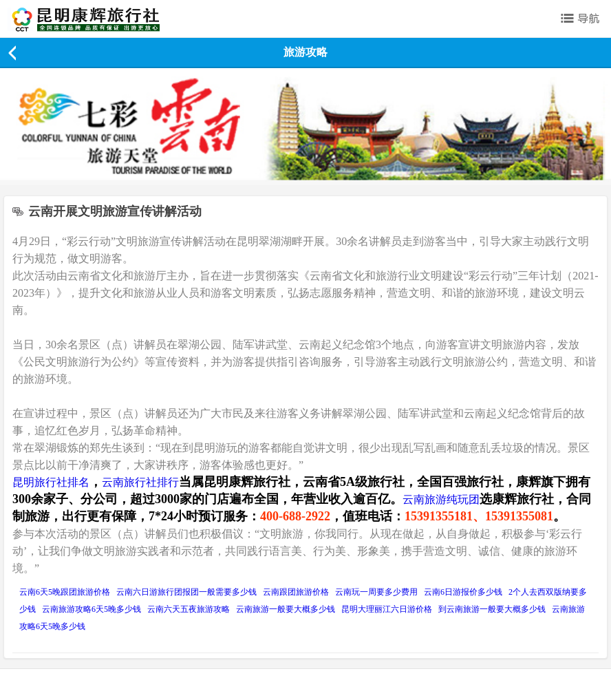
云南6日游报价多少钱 (463, 592)
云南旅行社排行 (140, 482)
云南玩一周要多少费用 (376, 592)
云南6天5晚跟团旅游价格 (65, 592)
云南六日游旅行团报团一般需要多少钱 (186, 592)
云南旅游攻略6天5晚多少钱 (92, 609)
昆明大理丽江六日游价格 (387, 609)
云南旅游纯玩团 (441, 499)
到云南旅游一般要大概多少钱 (492, 609)
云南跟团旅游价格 (296, 592)
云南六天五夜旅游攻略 (189, 609)
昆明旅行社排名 (51, 482)
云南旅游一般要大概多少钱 (286, 609)
